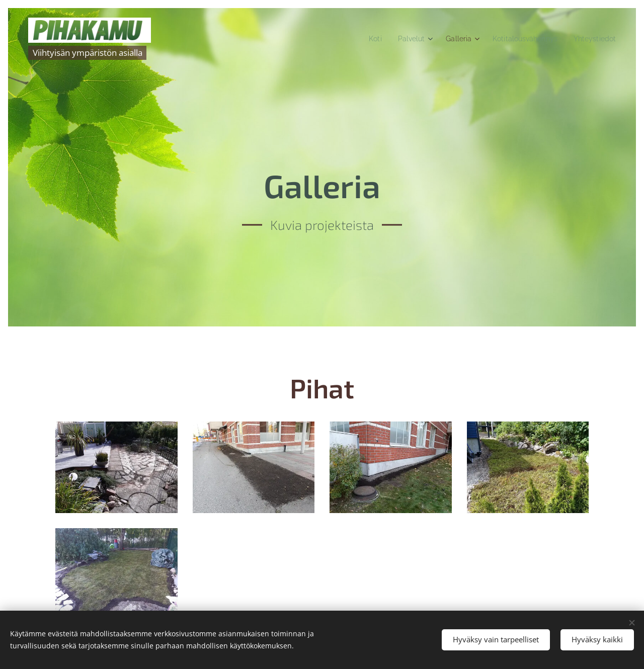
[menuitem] (360, 39)
